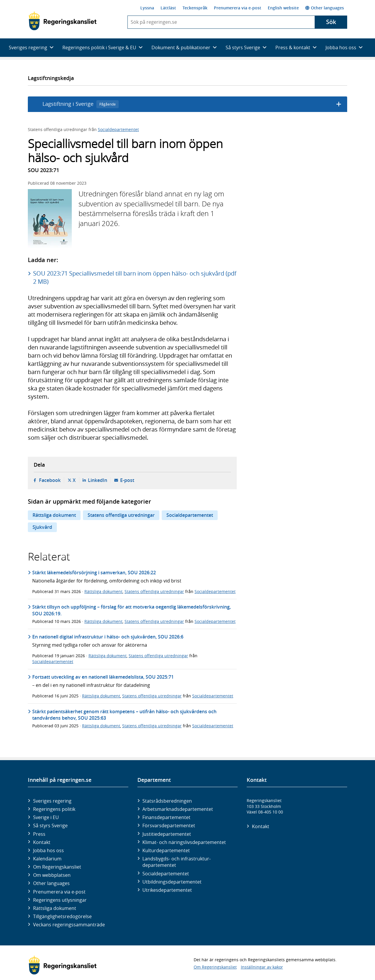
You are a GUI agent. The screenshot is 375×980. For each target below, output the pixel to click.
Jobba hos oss (48, 850)
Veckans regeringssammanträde (69, 925)
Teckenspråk (195, 8)
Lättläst (168, 8)
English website (283, 8)
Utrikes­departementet (167, 890)
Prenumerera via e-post (238, 8)
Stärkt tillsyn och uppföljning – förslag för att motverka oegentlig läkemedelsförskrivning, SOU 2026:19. (132, 610)
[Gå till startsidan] (63, 21)
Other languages (325, 8)
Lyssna (147, 8)
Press (39, 834)
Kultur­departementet (166, 850)
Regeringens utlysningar (60, 900)
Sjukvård (42, 527)
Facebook (50, 480)
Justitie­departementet (167, 834)
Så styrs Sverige (50, 826)
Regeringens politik (54, 809)
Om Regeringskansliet (57, 867)
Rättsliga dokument (54, 515)
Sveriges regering (52, 801)
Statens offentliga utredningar (121, 515)
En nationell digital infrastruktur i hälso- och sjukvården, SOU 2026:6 (108, 637)
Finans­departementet (166, 817)
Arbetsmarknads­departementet (178, 809)
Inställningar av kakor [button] (262, 967)
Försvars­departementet (169, 826)
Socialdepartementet (118, 129)
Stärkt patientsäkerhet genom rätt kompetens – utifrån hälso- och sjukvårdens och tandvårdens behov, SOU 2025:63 (124, 715)
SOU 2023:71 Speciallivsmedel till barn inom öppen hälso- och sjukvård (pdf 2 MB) (135, 277)
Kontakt (42, 842)
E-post (127, 480)
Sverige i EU (46, 817)
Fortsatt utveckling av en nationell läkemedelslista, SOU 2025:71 (103, 677)
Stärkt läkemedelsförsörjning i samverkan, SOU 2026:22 (94, 573)
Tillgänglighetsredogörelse (62, 916)
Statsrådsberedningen (167, 801)
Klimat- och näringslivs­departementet (184, 842)
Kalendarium (47, 859)
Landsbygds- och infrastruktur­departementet (177, 862)
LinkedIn (98, 480)
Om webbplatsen (52, 875)
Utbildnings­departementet (172, 882)
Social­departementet (166, 874)
